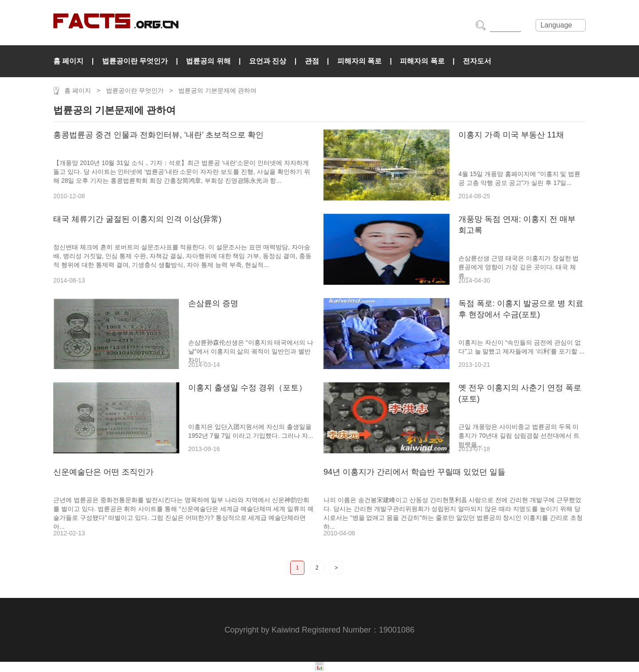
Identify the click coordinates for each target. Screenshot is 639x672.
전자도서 (477, 61)
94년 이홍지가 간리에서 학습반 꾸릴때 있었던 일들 (414, 472)
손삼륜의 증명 (213, 303)
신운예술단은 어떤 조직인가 (103, 472)
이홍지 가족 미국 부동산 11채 (511, 135)
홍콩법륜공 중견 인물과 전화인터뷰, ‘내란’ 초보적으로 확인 (158, 135)
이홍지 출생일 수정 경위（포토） (247, 388)
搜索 (481, 25)
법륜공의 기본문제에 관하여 (217, 90)
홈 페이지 (68, 61)
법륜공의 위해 (208, 61)
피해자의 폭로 (359, 61)
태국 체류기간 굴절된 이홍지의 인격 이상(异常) (137, 219)
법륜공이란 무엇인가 (135, 61)
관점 (312, 61)
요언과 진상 (268, 61)
